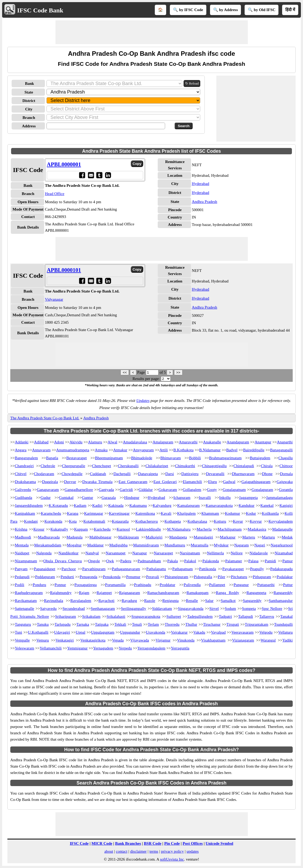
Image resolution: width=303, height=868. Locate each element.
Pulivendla (192, 585)
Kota (73, 521)
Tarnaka (83, 624)
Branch (29, 118)
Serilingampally (133, 609)
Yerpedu (125, 648)
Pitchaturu (239, 577)
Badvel (232, 450)
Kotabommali (94, 521)
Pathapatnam (182, 569)
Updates (143, 401)
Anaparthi (285, 442)
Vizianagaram (243, 640)
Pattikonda (208, 569)
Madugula (75, 537)
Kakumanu (138, 505)
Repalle (192, 601)
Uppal (80, 632)
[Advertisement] (152, 32)
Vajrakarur (179, 632)
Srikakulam (91, 616)
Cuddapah (98, 474)
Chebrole (48, 466)
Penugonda (88, 577)
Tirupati (233, 624)
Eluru (213, 482)
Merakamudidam (48, 545)
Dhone (267, 474)
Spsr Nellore (272, 609)
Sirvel (214, 609)
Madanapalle (283, 529)
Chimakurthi (185, 466)
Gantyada (106, 490)
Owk (110, 561)
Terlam (153, 624)
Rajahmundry (61, 593)
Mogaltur (74, 545)
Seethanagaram (103, 609)
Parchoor (69, 569)
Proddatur (167, 585)
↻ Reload (192, 83)
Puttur (288, 585)
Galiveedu (23, 490)
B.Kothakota (183, 450)
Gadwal (229, 482)
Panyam (21, 569)
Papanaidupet (45, 569)
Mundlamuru (175, 545)
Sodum (230, 609)
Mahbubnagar (100, 537)
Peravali (153, 577)
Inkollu (225, 498)
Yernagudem (103, 648)
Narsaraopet (163, 553)
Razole (150, 601)
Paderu (126, 561)
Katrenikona (145, 513)
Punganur (241, 585)
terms (154, 851)
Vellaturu (285, 632)
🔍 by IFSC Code (188, 10)
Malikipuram (128, 537)
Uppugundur (130, 632)
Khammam (210, 513)
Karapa (73, 513)
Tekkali (120, 624)
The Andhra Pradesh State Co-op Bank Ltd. (45, 418)
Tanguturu (23, 624)
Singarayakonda (191, 609)
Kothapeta (173, 521)
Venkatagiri (65, 640)
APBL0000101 (64, 270)
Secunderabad (74, 609)
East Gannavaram (133, 482)
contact (122, 851)
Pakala (173, 561)
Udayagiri (62, 632)
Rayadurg (129, 601)
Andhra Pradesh (204, 202)
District (29, 101)
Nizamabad (284, 553)
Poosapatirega (86, 585)
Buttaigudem (260, 458)
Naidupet (22, 553)
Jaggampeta (248, 498)
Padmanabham (149, 561)
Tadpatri (225, 616)
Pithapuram (262, 577)
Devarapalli (215, 474)
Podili (20, 585)
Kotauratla (120, 521)
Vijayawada (140, 640)
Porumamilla (115, 585)
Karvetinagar (119, 513)
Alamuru (95, 442)
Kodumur (232, 513)
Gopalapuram (262, 490)
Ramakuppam (197, 593)
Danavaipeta (148, 474)
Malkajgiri (154, 537)
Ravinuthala (53, 601)
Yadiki (288, 640)
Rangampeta (256, 593)
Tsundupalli (284, 624)
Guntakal (66, 498)
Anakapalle (212, 442)
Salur (209, 601)
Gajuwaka (285, 482)
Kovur (238, 521)
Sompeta (249, 609)
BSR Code (153, 843)
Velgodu (266, 632)
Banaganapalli (281, 450)
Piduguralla (203, 577)
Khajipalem (187, 513)
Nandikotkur (68, 553)
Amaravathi (188, 442)
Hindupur (132, 498)
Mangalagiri (203, 537)
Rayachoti (106, 601)
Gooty (212, 490)
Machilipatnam (230, 529)
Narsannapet (116, 553)
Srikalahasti (116, 616)
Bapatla (52, 458)
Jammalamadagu (279, 498)
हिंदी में (290, 10)
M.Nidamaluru (179, 529)
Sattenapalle (24, 609)
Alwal (112, 442)
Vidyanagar (54, 299)
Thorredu (172, 624)
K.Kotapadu (58, 505)
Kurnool (123, 529)
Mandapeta (178, 537)
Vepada (118, 640)
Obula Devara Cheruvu (63, 561)
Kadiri (97, 505)
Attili (164, 450)
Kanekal (267, 505)
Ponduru (39, 585)
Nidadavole (259, 553)
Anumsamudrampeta (73, 450)
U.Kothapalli (38, 632)
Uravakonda (155, 632)
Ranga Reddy (227, 593)
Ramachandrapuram (163, 593)
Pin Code (172, 843)
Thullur (191, 624)
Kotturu (220, 521)
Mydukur (221, 545)
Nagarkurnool (282, 545)
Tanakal (286, 616)
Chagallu (286, 458)
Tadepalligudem (200, 616)
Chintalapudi (244, 466)
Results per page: (146, 379)
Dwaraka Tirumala (97, 482)
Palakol (190, 561)
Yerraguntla (180, 648)
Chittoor (286, 466)
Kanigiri (286, 505)
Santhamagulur (281, 601)
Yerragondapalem (151, 648)
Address (29, 126)
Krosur (39, 529)
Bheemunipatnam (109, 458)
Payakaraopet (233, 569)
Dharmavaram (243, 474)
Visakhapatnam (213, 640)
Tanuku (43, 624)
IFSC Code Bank (40, 10)
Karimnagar (94, 513)
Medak (287, 537)
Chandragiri (24, 466)
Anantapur (263, 442)
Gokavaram (168, 490)
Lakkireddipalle (149, 529)
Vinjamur (163, 640)
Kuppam (81, 529)
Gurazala (109, 498)
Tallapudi (245, 616)
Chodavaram (44, 474)
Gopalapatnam (234, 490)
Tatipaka (102, 624)
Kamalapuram (188, 505)
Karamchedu (51, 513)
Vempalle (22, 640)
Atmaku (101, 450)
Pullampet (217, 585)
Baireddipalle (254, 450)
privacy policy (172, 851)
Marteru (249, 537)
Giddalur (146, 490)
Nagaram (242, 545)
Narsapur (140, 553)
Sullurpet (174, 616)
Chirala (267, 466)
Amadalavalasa (135, 442)
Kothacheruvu (146, 521)
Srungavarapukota (146, 616)
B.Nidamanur (210, 450)
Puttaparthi (266, 585)
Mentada (22, 545)
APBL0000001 (64, 164)
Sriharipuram (65, 616)
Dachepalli (122, 474)
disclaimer (138, 851)
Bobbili (195, 458)
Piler (221, 577)
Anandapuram (238, 442)
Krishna (21, 529)
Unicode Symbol (219, 843)
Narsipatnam (190, 553)
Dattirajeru (190, 474)
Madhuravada (49, 537)
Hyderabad (201, 184)
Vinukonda (186, 640)
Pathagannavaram (126, 569)
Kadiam (80, 505)
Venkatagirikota (93, 640)
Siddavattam (162, 609)
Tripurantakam (257, 624)
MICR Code (102, 843)
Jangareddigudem (29, 505)
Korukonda (53, 521)
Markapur (228, 537)
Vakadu (199, 632)
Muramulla (200, 545)
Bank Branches (128, 843)
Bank (29, 83)
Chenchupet (101, 466)
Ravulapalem (81, 601)
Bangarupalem (26, 458)
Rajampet (104, 593)
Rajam (84, 593)
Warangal (268, 640)
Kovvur (256, 521)
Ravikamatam (26, 601)
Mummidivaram (146, 545)
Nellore (237, 553)
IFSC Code (79, 843)
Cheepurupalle (74, 466)
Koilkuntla (270, 513)
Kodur (251, 513)
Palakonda (211, 561)
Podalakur (285, 577)
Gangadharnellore (79, 490)
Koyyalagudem (281, 521)
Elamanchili (192, 482)
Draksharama (25, 482)
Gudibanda (24, 498)
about (109, 851)
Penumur (133, 577)
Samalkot (228, 601)
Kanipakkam (25, 513)
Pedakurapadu (281, 569)
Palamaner (234, 561)
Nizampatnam (26, 561)
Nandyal (92, 553)
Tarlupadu (62, 624)
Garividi (126, 490)
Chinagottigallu (214, 466)
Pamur (288, 561)
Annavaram (41, 450)
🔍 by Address (226, 10)
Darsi (170, 474)
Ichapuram (182, 498)
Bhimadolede (142, 458)
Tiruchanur (212, 624)
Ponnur (60, 585)
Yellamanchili (51, 648)
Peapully (257, 569)
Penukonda (112, 577)
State (29, 92)
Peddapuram (45, 577)
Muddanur (95, 545)
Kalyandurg (162, 505)
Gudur (45, 498)
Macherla (204, 529)
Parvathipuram (94, 569)
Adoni (59, 442)
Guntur (88, 498)
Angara (21, 450)
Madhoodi (23, 537)
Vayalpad (218, 632)
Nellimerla (215, 553)
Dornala (286, 474)
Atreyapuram (143, 450)
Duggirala (50, 482)
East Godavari (165, 482)
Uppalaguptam (103, 632)
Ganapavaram (48, 490)
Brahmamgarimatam (225, 458)
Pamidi (270, 561)
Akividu (76, 442)
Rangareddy (283, 593)
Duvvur (70, 482)
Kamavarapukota (219, 505)
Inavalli (205, 498)
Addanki (22, 442)
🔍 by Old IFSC (262, 10)
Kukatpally (59, 529)
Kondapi (31, 521)
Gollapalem (192, 490)
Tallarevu (267, 616)
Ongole (94, 561)
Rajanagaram (130, 593)
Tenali (137, 624)
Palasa (253, 561)
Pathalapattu (156, 569)
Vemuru (43, 640)
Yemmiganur (77, 648)
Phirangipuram (176, 577)
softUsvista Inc (172, 859)
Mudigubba (118, 545)
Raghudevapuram (29, 593)
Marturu (268, 537)
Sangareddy (252, 601)
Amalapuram (163, 442)
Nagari (260, 545)
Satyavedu (48, 609)
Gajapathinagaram (256, 482)
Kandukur (246, 505)
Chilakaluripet (157, 466)
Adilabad (41, 442)
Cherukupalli (128, 466)
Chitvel (21, 474)
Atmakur (120, 450)
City (29, 109)
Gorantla (286, 490)
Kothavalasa (197, 521)
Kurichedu (102, 529)
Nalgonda (44, 553)
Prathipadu (143, 585)
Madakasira (257, 529)
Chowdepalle (72, 474)
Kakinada (116, 505)
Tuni (18, 632)
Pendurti (67, 577)
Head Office (55, 194)
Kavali (166, 513)
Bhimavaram (171, 458)
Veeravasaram (243, 632)
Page (141, 372)
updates (193, 851)
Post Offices (193, 843)
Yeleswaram (24, 648)
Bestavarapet (76, 458)
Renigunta (171, 601)
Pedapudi (22, 577)
